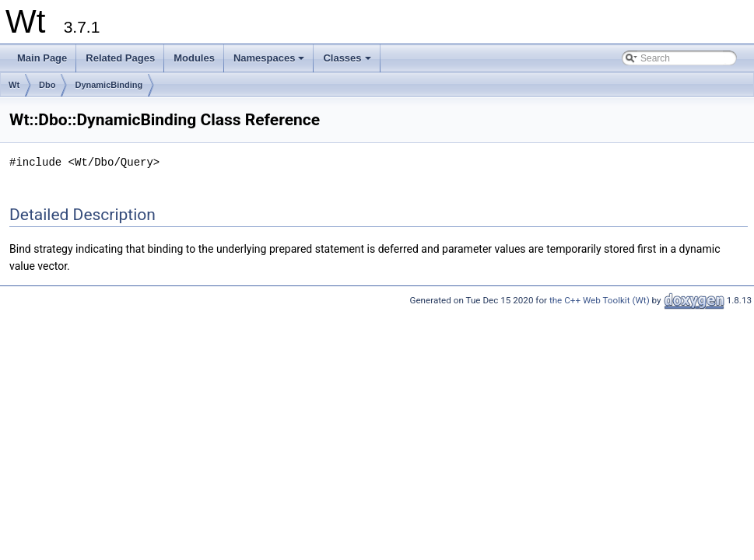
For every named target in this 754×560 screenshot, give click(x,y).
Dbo (47, 85)
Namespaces (270, 62)
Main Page (42, 58)
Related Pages (120, 58)
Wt (14, 85)
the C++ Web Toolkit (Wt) (600, 300)
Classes (348, 62)
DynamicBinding (109, 85)
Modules (194, 58)
